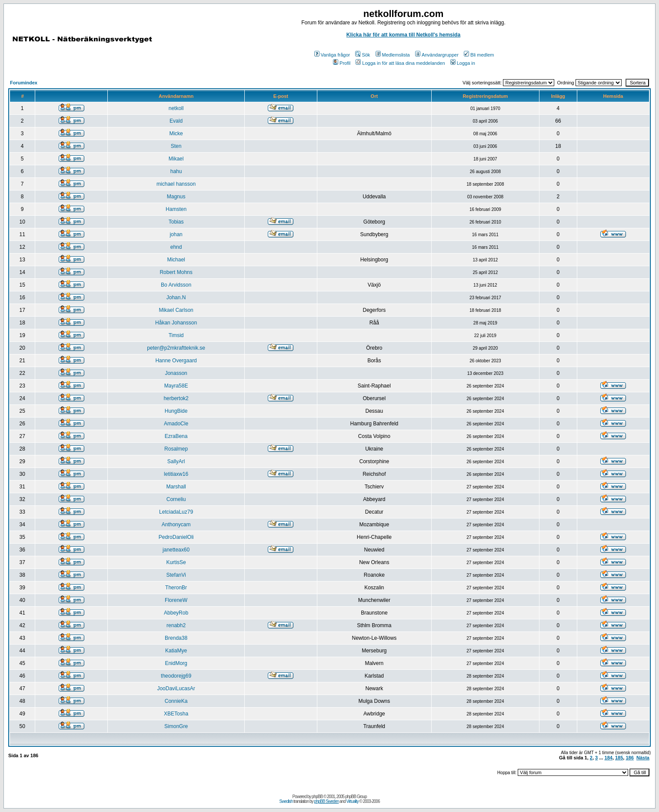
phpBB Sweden (326, 801)
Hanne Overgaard (176, 361)
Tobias (176, 222)
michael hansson (176, 184)
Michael (176, 260)
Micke (176, 134)
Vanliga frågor (332, 55)
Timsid (176, 335)
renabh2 (176, 625)
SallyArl (176, 461)
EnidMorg (176, 663)
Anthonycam (176, 525)
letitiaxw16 (176, 474)
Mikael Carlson (176, 310)
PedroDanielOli (176, 537)
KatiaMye (176, 651)
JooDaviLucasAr (176, 688)
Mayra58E (176, 386)
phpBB (317, 797)
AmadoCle (176, 424)
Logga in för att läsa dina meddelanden (400, 63)
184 (609, 758)
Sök (363, 55)
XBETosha (176, 714)
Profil (342, 63)
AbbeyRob (176, 613)
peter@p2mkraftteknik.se (176, 348)
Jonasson (176, 373)
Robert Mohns (176, 272)
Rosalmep (176, 449)
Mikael (176, 159)
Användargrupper (437, 55)
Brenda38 (176, 638)
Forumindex (24, 83)
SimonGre (176, 726)
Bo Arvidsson (176, 285)
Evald (176, 121)
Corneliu (176, 499)
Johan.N (176, 297)
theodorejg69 (176, 676)
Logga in (463, 63)
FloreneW (176, 600)
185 (619, 758)
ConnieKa (176, 701)
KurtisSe (176, 562)
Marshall (176, 487)
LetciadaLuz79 (176, 512)
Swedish (286, 801)
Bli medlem (479, 55)
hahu (176, 171)
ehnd (176, 247)
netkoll (176, 108)
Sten (176, 146)
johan (176, 234)
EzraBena (176, 436)
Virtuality (353, 801)
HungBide (176, 411)
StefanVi (176, 575)
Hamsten (176, 209)
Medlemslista (393, 55)
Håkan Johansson (176, 323)
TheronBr (176, 588)
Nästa (643, 758)
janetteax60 (176, 550)
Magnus (176, 197)
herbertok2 (176, 398)
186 (629, 758)
